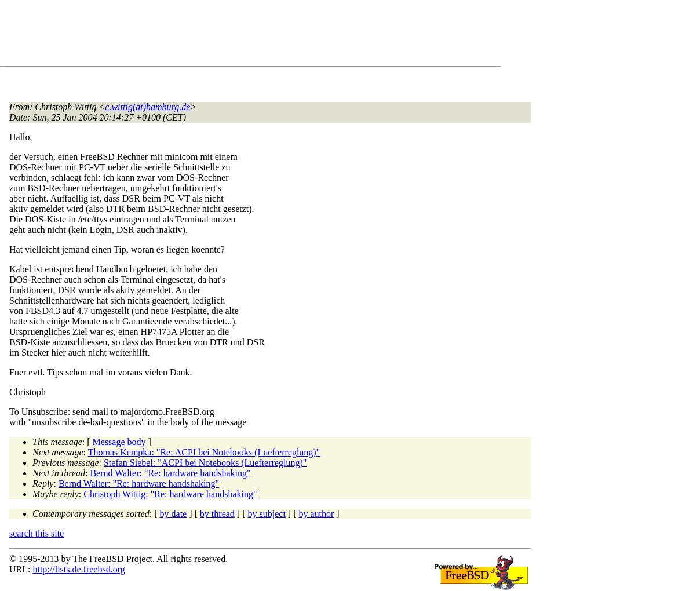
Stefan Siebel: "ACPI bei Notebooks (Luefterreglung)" (205, 463)
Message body (119, 442)
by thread (217, 514)
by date (174, 514)
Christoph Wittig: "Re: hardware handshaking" (170, 494)
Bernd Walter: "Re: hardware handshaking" (170, 473)
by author (316, 514)
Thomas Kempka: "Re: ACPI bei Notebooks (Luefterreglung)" (204, 452)
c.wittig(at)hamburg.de (147, 107)
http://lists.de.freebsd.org (79, 569)
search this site (37, 533)
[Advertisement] (220, 35)
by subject (267, 514)
